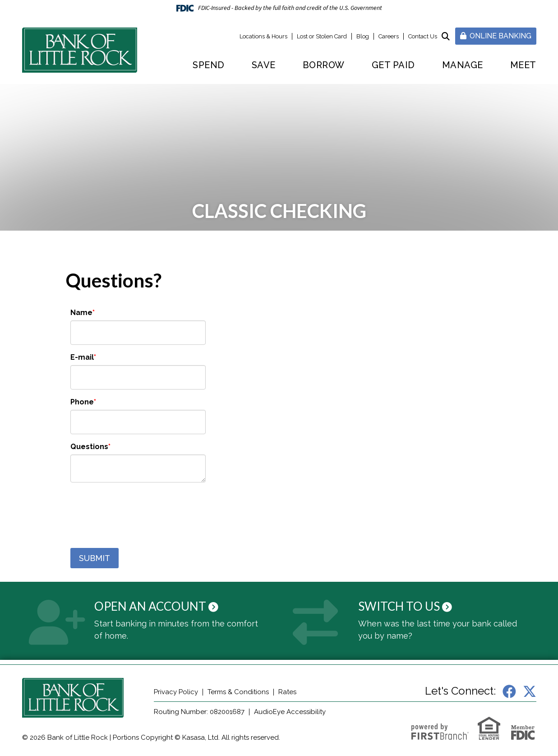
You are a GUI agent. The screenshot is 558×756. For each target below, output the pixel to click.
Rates (287, 692)
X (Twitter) (530, 691)
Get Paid (393, 65)
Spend (209, 65)
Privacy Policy (176, 692)
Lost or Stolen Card (322, 36)
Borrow (324, 65)
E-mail (82, 357)
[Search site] (446, 36)
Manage (463, 65)
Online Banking (496, 36)
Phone (82, 402)
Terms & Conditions (238, 692)
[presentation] (139, 510)
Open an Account (150, 606)
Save (264, 65)
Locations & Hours (263, 36)
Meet (523, 65)
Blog (363, 36)
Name (81, 313)
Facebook (509, 691)
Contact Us (423, 36)
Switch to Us (399, 606)
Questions (89, 447)
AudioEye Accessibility (290, 712)
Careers (389, 36)
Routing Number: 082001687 (199, 712)
